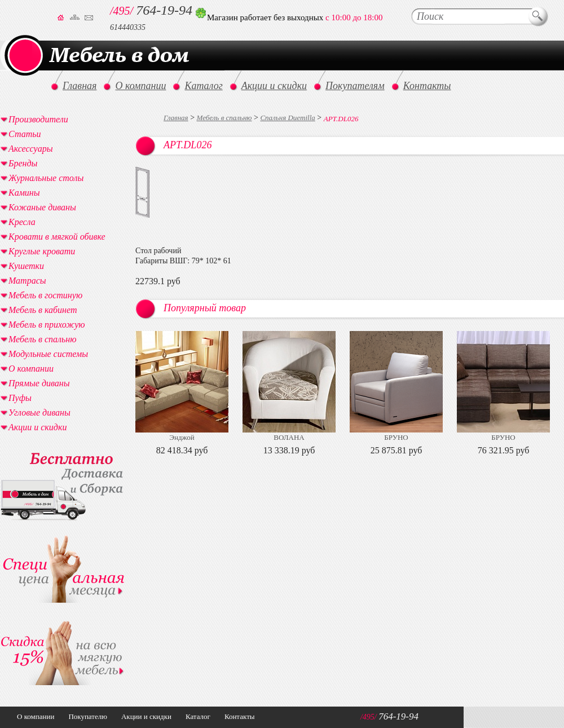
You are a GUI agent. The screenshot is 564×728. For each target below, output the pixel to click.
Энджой (182, 437)
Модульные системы (48, 354)
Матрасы (27, 281)
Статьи (25, 134)
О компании (31, 369)
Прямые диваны (39, 383)
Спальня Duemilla (287, 118)
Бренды (23, 163)
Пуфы (20, 398)
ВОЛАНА (289, 437)
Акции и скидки (38, 427)
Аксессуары (30, 149)
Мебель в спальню (224, 118)
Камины (24, 193)
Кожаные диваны (42, 207)
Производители (38, 119)
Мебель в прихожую (47, 325)
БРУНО (396, 437)
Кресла (22, 222)
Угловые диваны (39, 412)
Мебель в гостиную (45, 295)
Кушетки (26, 266)
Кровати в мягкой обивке (57, 237)
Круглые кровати (42, 251)
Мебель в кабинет (43, 310)
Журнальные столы (46, 178)
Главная (176, 118)
